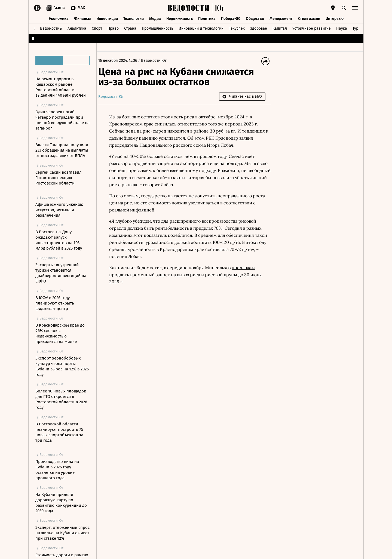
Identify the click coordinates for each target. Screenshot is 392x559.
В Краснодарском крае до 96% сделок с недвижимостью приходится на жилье (60, 333)
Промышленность (157, 28)
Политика (207, 18)
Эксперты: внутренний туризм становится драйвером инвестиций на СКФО (61, 273)
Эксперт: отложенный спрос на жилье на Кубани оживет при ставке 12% (62, 533)
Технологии (134, 18)
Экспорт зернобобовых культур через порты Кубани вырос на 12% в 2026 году (62, 366)
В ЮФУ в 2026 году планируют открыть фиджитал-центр (55, 303)
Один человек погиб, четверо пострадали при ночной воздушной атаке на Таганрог (62, 120)
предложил (247, 268)
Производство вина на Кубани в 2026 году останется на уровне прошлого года (57, 470)
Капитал (280, 28)
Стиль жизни (309, 18)
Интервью (335, 18)
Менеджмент (281, 18)
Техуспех (237, 28)
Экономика (59, 18)
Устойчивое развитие (312, 28)
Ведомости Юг (158, 61)
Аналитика (77, 28)
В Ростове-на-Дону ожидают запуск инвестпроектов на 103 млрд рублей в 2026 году (59, 240)
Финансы (82, 18)
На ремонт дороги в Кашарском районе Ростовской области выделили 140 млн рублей (61, 87)
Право (113, 28)
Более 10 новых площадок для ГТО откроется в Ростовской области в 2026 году (61, 399)
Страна (130, 28)
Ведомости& (51, 28)
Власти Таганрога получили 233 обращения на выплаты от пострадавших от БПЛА (62, 150)
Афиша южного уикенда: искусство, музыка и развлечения (59, 210)
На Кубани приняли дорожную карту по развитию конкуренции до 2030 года (61, 503)
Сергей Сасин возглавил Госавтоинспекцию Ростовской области (59, 178)
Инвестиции (107, 18)
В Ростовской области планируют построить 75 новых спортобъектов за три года (59, 432)
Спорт (97, 28)
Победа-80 (231, 18)
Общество (255, 18)
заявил (254, 138)
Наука (342, 28)
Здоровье (259, 28)
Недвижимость (180, 18)
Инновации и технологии (201, 28)
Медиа (155, 18)
